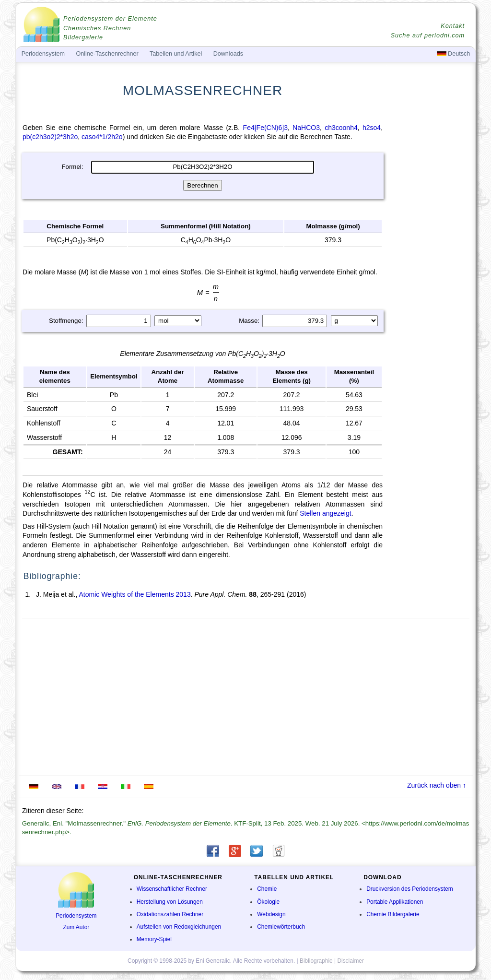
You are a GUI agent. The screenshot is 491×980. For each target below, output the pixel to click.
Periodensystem (76, 916)
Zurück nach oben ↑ (437, 785)
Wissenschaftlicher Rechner (172, 889)
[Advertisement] (430, 258)
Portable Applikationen (395, 902)
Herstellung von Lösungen (170, 902)
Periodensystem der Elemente (110, 19)
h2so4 (372, 128)
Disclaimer (351, 961)
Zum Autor (76, 927)
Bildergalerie (83, 37)
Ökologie (268, 902)
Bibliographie (316, 961)
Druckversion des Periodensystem (409, 889)
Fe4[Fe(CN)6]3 (265, 128)
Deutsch (454, 54)
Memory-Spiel (154, 939)
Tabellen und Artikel (176, 54)
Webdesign (271, 914)
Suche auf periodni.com (428, 35)
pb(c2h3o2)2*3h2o (50, 137)
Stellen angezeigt (325, 513)
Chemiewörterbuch (281, 927)
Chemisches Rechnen (97, 28)
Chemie (267, 889)
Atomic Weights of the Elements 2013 (134, 594)
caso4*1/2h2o (102, 137)
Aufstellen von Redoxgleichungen (179, 927)
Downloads (228, 54)
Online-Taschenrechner (107, 54)
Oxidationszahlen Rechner (170, 914)
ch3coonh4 (341, 128)
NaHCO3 (306, 128)
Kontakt (453, 26)
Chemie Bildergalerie (393, 914)
